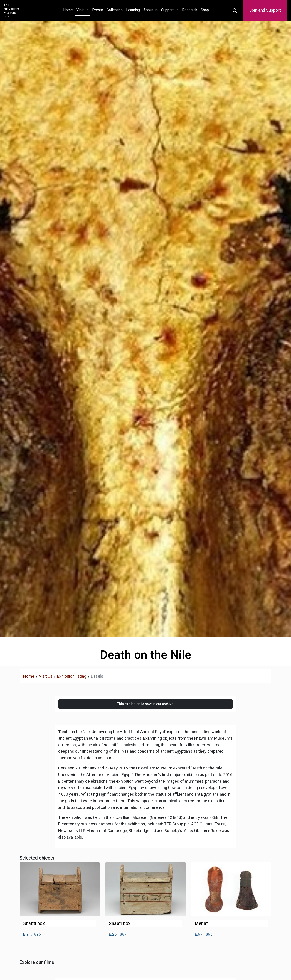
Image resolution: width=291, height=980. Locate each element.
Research (190, 10)
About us (151, 10)
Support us (170, 10)
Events (98, 10)
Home (69, 9)
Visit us (82, 10)
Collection (115, 10)
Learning (133, 10)
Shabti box (34, 923)
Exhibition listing (72, 676)
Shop (205, 10)
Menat (201, 923)
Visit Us (46, 676)
